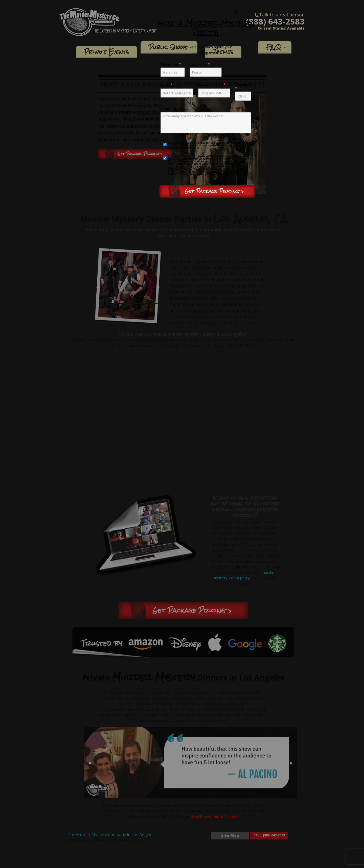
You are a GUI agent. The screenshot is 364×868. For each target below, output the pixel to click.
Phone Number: (214, 90)
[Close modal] (236, 11)
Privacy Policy (206, 174)
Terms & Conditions (236, 174)
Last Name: (206, 70)
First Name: (173, 70)
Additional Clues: (206, 120)
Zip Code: (243, 92)
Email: (177, 90)
